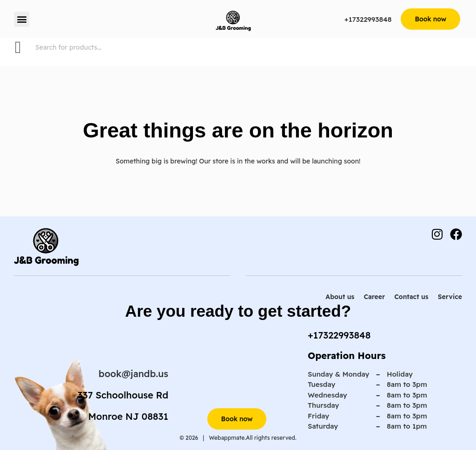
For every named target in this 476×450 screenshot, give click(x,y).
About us (340, 297)
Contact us (411, 297)
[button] (22, 19)
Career (374, 297)
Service (450, 297)
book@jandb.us (133, 374)
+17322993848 (368, 19)
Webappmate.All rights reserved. (252, 438)
